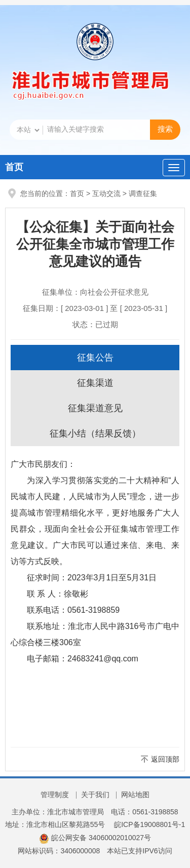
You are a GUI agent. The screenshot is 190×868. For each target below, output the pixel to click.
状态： (95, 324)
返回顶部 (165, 759)
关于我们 (95, 795)
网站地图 (135, 795)
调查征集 (143, 193)
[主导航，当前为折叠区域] (174, 168)
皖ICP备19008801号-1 (149, 824)
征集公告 (95, 358)
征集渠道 (95, 383)
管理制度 (55, 795)
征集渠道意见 (95, 408)
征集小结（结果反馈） (95, 433)
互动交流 (106, 193)
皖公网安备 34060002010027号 (95, 838)
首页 (14, 167)
